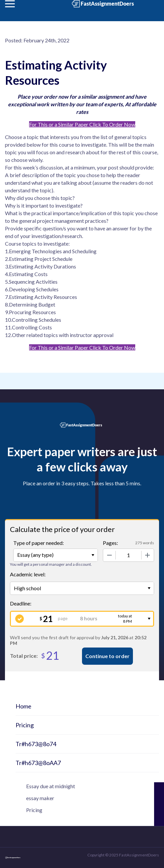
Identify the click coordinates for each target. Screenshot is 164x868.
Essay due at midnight (51, 786)
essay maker (40, 798)
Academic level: (28, 574)
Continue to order (107, 656)
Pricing (25, 725)
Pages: (110, 543)
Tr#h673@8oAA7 (38, 763)
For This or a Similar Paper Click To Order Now (82, 124)
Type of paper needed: (39, 543)
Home (23, 706)
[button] (10, 4)
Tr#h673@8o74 (36, 744)
